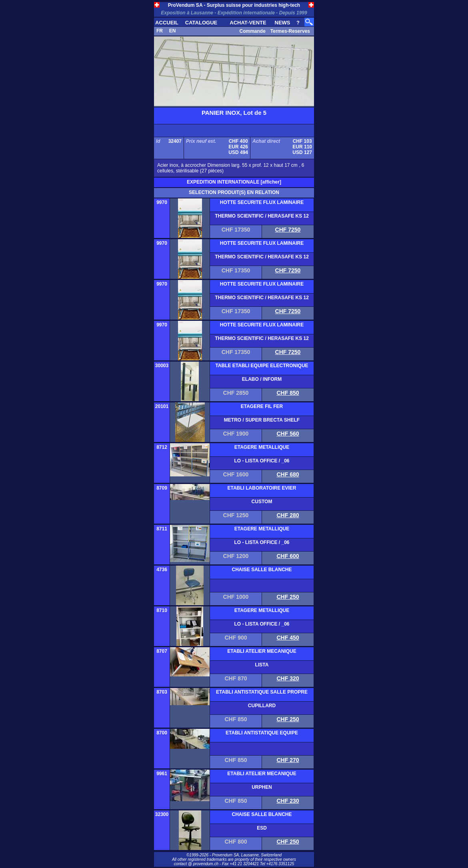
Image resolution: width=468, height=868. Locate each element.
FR (160, 31)
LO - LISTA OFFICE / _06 (262, 461)
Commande (252, 31)
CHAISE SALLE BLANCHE (262, 570)
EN (173, 31)
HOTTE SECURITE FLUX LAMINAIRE (262, 202)
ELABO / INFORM (262, 379)
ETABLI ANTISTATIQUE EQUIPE (262, 733)
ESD (262, 828)
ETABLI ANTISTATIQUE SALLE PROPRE (262, 692)
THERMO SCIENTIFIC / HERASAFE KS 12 (262, 216)
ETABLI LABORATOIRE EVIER (262, 488)
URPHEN (262, 787)
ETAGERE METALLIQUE (262, 447)
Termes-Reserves (290, 31)
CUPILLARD (262, 706)
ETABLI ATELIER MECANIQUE (262, 651)
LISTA (262, 665)
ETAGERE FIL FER (262, 406)
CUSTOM (262, 502)
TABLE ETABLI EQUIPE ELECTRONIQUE (262, 366)
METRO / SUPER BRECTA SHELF (262, 420)
